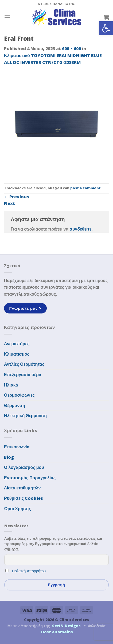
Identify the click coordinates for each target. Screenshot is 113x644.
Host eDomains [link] (57, 632)
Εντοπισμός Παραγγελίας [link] (30, 478)
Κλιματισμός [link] (17, 354)
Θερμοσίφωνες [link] (19, 395)
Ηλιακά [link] (11, 385)
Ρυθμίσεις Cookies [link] (24, 498)
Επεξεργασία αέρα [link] (23, 375)
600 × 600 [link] (71, 49)
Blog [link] (9, 457)
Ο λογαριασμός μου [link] (24, 467)
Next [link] (12, 203)
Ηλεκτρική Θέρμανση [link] (25, 416)
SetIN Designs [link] (66, 626)
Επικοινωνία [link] (17, 447)
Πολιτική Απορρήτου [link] (29, 571)
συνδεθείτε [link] (80, 229)
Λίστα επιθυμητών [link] (22, 488)
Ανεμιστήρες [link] (17, 344)
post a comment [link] (85, 188)
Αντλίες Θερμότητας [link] (24, 364)
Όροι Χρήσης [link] (17, 509)
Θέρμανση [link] (15, 405)
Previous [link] (17, 197)
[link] (106, 28)
